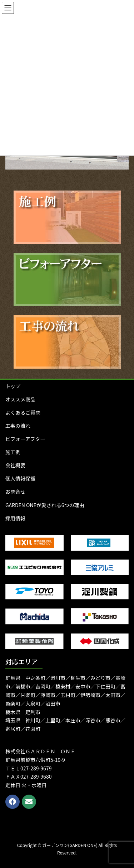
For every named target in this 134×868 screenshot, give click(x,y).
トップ (13, 386)
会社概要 (15, 465)
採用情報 (15, 518)
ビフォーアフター (25, 439)
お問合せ (15, 492)
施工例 (13, 452)
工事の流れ (18, 426)
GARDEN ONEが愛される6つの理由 (45, 505)
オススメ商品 (20, 399)
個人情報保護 (20, 478)
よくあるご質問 (23, 412)
